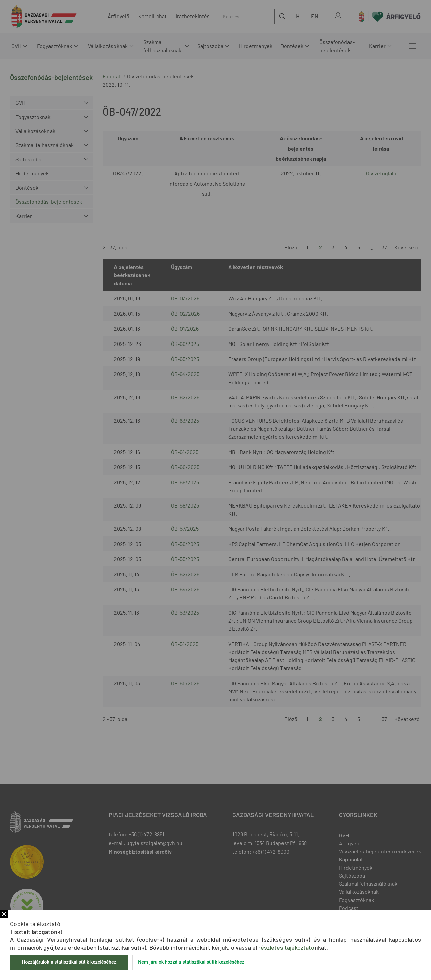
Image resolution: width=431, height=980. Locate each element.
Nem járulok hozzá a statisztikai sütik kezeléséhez (191, 962)
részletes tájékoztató (286, 947)
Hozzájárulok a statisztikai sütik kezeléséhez (69, 962)
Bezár (4, 914)
